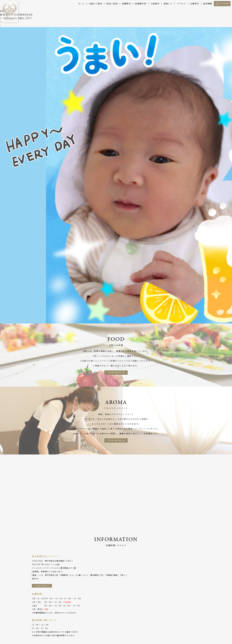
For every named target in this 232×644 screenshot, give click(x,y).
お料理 (93, 635)
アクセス (181, 4)
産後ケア (168, 4)
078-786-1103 (43, 565)
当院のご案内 (96, 4)
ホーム (81, 4)
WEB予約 (225, 3)
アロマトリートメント (109, 635)
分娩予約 (194, 4)
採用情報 (208, 4)
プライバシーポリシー (179, 635)
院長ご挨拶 (112, 4)
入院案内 (155, 4)
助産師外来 (141, 4)
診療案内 (126, 4)
